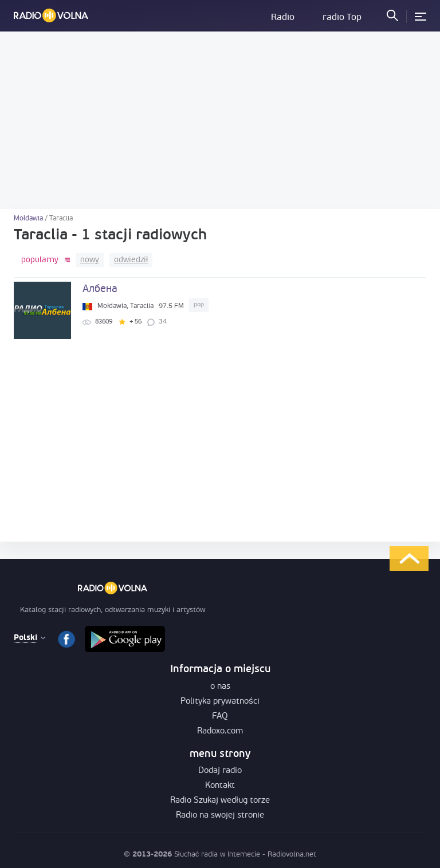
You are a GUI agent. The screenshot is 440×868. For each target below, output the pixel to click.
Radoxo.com (220, 731)
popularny (40, 260)
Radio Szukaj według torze (220, 801)
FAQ (220, 717)
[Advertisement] (220, 120)
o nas (220, 687)
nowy (90, 260)
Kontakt (220, 786)
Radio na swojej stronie (220, 816)
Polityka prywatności (220, 702)
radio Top (342, 18)
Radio (283, 18)
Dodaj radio (220, 771)
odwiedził (131, 260)
